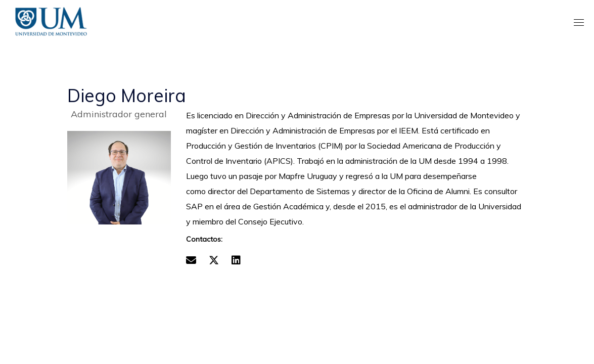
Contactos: (204, 239)
